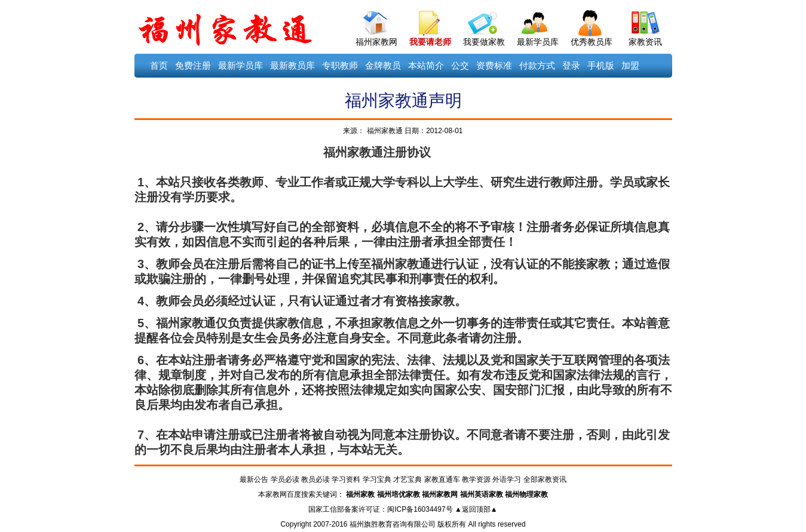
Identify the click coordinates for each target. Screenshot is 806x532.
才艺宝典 (407, 479)
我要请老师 (430, 42)
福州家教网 (376, 42)
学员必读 (285, 479)
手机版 (601, 65)
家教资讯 (645, 42)
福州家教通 (383, 131)
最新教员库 (292, 65)
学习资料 (346, 479)
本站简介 (426, 65)
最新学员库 (538, 42)
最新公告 (254, 479)
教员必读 (315, 479)
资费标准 (494, 65)
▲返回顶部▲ (476, 509)
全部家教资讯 (545, 479)
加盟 (630, 65)
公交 (460, 65)
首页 (159, 65)
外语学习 (507, 479)
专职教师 (340, 65)
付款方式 (537, 65)
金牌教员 (383, 65)
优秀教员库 (592, 42)
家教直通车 (442, 479)
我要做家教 (484, 42)
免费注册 (193, 65)
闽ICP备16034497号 (420, 509)
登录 (571, 65)
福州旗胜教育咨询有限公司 (393, 524)
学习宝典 (377, 479)
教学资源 (476, 479)
